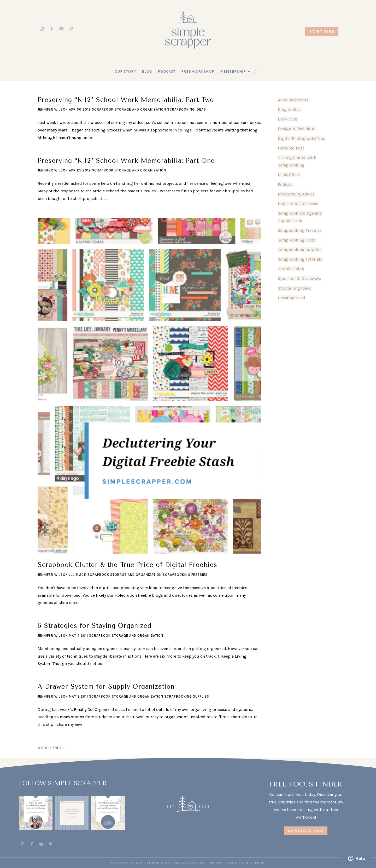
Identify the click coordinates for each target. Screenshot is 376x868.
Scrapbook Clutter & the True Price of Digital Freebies (127, 565)
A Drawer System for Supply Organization (106, 687)
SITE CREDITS (253, 863)
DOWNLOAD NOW (306, 831)
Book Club (288, 119)
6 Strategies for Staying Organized (95, 626)
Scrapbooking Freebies (185, 575)
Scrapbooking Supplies (187, 696)
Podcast (167, 72)
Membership (233, 72)
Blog (147, 72)
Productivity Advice (296, 194)
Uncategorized (292, 298)
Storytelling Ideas (295, 288)
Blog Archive (290, 110)
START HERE (322, 31)
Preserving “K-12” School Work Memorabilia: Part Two (126, 100)
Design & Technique (297, 129)
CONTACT (199, 863)
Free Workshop (198, 72)
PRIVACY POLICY (224, 863)
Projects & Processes (298, 204)
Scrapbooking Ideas (187, 109)
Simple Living (291, 269)
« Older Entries (52, 748)
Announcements (293, 100)
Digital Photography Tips (301, 138)
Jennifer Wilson (53, 109)
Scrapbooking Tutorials (300, 259)
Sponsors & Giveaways (299, 278)
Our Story (125, 72)
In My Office (289, 175)
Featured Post (291, 148)
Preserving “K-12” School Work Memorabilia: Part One (126, 161)
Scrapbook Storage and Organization (129, 109)
